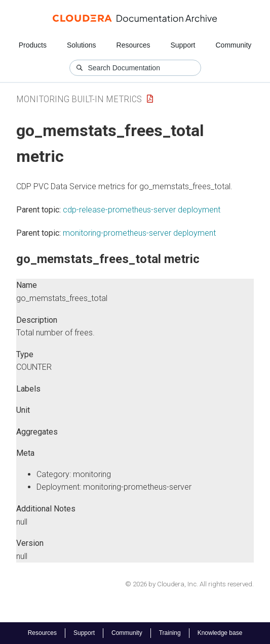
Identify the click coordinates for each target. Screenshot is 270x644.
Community (234, 45)
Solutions (82, 45)
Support (183, 45)
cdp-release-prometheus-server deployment (142, 210)
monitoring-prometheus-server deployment (139, 233)
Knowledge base (220, 633)
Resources (133, 45)
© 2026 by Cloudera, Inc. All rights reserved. (189, 584)
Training (170, 633)
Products (33, 45)
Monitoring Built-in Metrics (79, 99)
